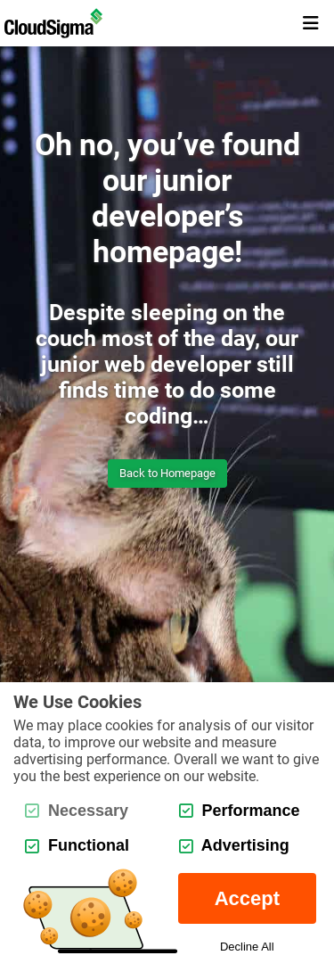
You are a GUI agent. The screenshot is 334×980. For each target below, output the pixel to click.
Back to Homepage (167, 473)
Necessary (77, 811)
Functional (77, 845)
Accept (247, 898)
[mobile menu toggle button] (311, 23)
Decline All (247, 947)
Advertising (234, 845)
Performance (240, 811)
